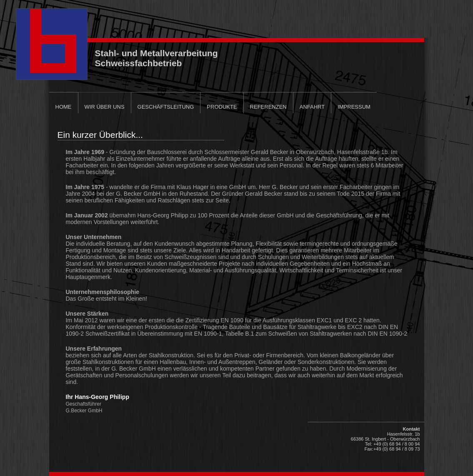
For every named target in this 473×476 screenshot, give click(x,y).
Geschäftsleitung (166, 107)
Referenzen (268, 107)
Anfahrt (312, 107)
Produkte (222, 107)
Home (64, 107)
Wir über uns (105, 107)
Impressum (354, 107)
